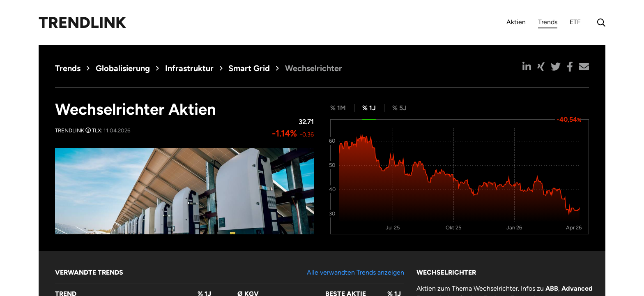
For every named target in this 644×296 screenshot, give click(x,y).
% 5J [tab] (399, 108)
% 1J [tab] (369, 108)
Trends (548, 23)
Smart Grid (249, 68)
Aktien (516, 22)
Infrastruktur (189, 68)
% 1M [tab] (338, 108)
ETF (575, 22)
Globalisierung (123, 68)
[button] (527, 67)
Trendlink (82, 23)
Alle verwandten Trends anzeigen (355, 272)
